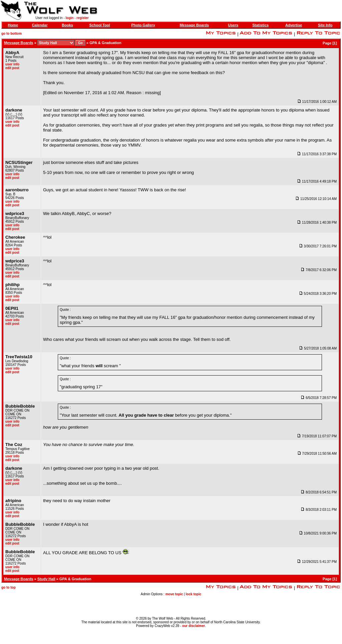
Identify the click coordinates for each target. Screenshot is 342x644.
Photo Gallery (143, 25)
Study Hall (46, 579)
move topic (174, 594)
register (83, 18)
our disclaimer (194, 626)
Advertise (294, 25)
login (69, 18)
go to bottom (12, 34)
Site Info (325, 25)
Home (13, 25)
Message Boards (194, 25)
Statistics (260, 25)
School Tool (100, 25)
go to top (9, 587)
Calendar (40, 25)
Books (67, 25)
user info (12, 64)
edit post (12, 68)
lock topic (194, 594)
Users (233, 25)
